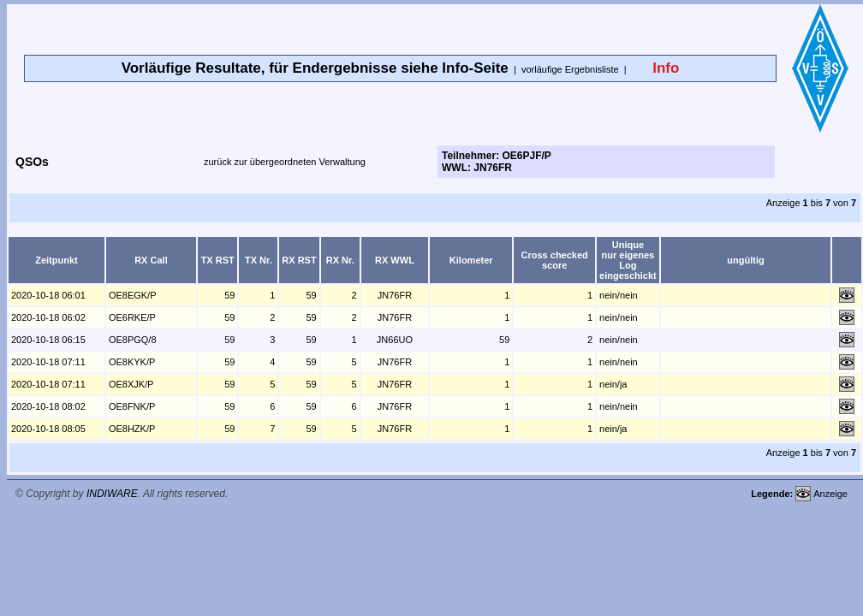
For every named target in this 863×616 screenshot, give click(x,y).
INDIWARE (112, 494)
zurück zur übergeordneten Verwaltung (285, 162)
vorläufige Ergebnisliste (570, 69)
